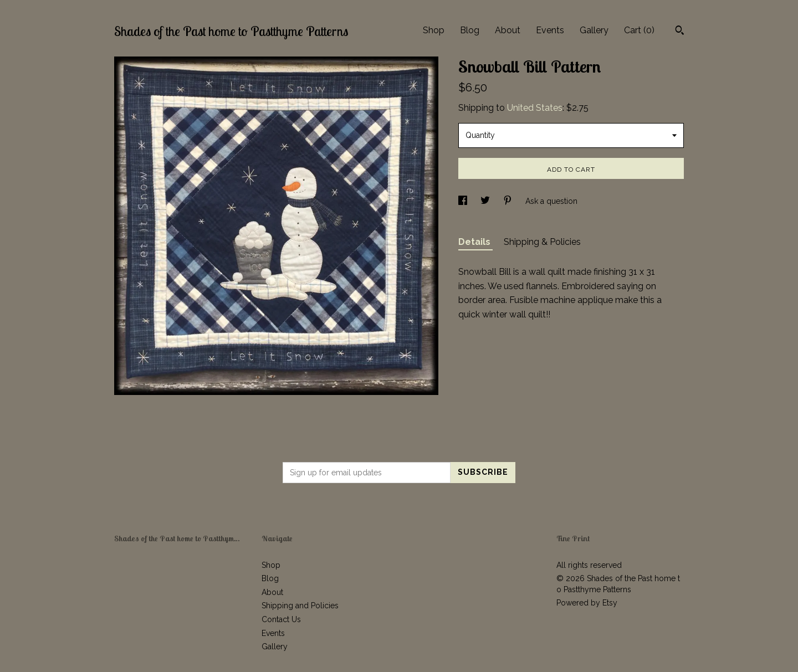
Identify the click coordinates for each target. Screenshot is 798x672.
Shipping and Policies (300, 606)
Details (475, 242)
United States (535, 108)
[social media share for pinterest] (509, 201)
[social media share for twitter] (486, 201)
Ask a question (551, 201)
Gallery (594, 30)
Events (550, 30)
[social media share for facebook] (464, 201)
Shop (434, 30)
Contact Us (281, 619)
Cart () (639, 30)
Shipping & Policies (542, 242)
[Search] (680, 32)
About (508, 30)
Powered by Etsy (587, 603)
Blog (470, 30)
